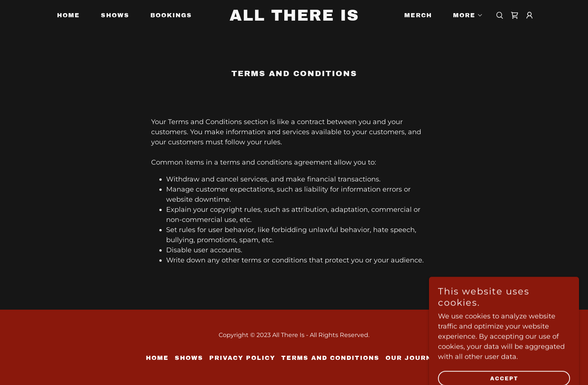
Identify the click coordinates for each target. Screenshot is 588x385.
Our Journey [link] (414, 358)
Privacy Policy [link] (242, 358)
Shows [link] (115, 15)
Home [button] (157, 358)
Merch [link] (418, 15)
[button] (465, 15)
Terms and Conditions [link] (330, 358)
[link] (294, 18)
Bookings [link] (171, 15)
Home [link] (68, 15)
